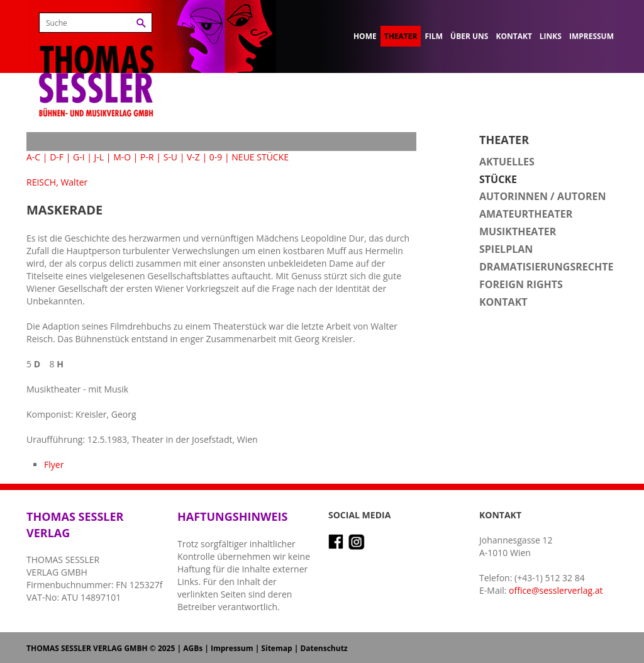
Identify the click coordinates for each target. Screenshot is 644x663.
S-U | (174, 157)
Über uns (469, 36)
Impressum (591, 36)
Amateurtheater (526, 214)
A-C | (37, 157)
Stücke (498, 179)
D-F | (60, 157)
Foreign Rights (521, 284)
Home (365, 36)
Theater (401, 36)
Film (434, 36)
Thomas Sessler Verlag (96, 63)
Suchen (141, 23)
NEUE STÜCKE (260, 157)
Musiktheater (518, 231)
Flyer (54, 465)
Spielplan (506, 249)
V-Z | (197, 157)
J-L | (103, 157)
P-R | (151, 157)
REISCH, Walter (57, 182)
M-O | (125, 157)
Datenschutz (324, 648)
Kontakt (514, 36)
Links (551, 36)
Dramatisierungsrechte (546, 267)
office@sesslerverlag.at (556, 590)
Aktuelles (507, 162)
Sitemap (276, 648)
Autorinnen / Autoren (543, 196)
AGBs (193, 648)
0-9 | (219, 157)
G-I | (82, 157)
